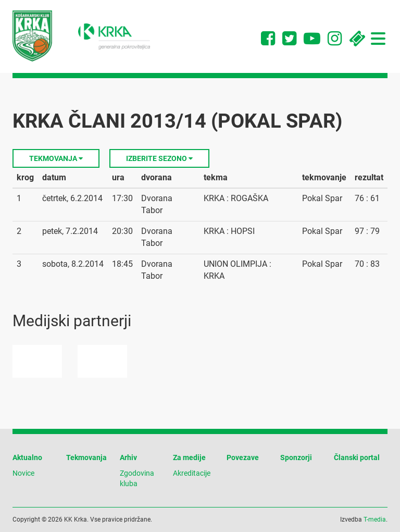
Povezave (243, 457)
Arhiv (128, 457)
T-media (375, 519)
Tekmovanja (86, 457)
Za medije (189, 457)
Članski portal (357, 457)
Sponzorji (296, 457)
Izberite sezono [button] (159, 158)
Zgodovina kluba (137, 478)
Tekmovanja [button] (56, 158)
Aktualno (27, 457)
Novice (23, 473)
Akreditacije (192, 473)
